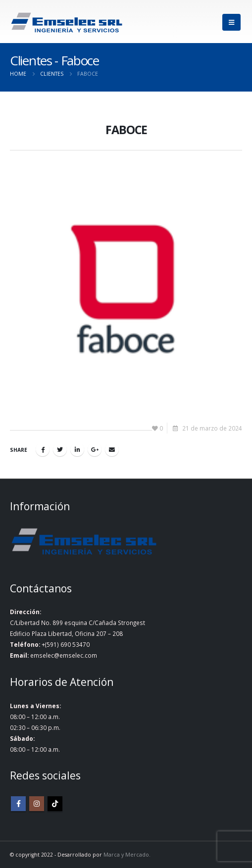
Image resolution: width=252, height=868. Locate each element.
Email (112, 449)
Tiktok (55, 804)
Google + (95, 449)
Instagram (37, 804)
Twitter (60, 449)
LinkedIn (77, 449)
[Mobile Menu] (231, 22)
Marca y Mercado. (127, 855)
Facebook (43, 449)
